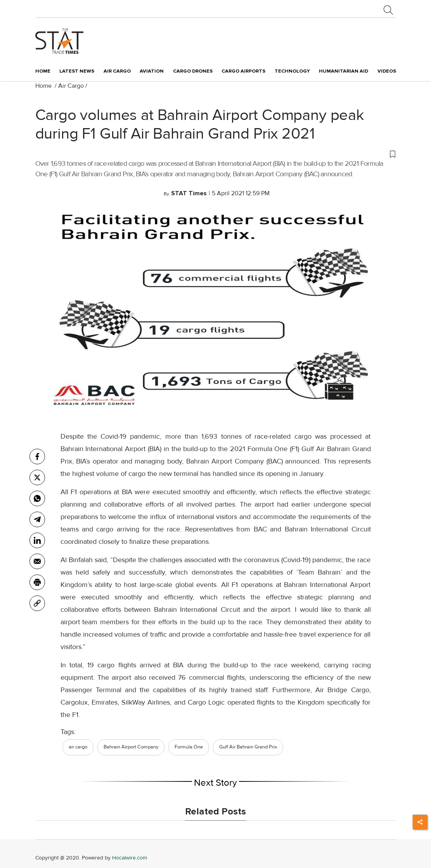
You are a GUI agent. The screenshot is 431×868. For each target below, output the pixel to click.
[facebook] (37, 457)
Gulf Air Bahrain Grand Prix (248, 747)
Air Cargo (71, 86)
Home (43, 71)
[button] (216, 154)
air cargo (78, 747)
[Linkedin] (37, 540)
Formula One (189, 747)
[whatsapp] (37, 498)
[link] (37, 603)
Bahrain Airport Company (131, 747)
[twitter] (37, 477)
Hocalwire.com (130, 858)
